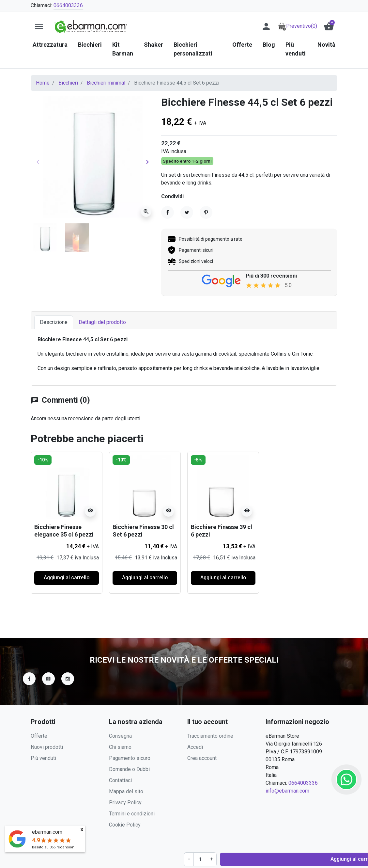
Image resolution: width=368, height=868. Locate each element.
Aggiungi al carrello (236, 200)
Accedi (195, 747)
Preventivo (298, 26)
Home (43, 83)
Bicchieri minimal (106, 83)
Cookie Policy (125, 825)
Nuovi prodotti (47, 747)
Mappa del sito (126, 791)
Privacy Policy (125, 803)
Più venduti (43, 758)
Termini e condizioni (132, 814)
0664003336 (68, 5)
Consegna (120, 736)
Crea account (202, 758)
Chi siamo (120, 747)
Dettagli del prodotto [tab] (102, 343)
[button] (329, 26)
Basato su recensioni (54, 847)
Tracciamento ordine (210, 736)
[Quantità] (177, 200)
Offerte (39, 736)
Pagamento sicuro (130, 758)
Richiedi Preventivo (307, 200)
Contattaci (120, 780)
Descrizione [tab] (54, 343)
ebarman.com (47, 832)
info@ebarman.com (287, 791)
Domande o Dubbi (129, 769)
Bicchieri (68, 83)
